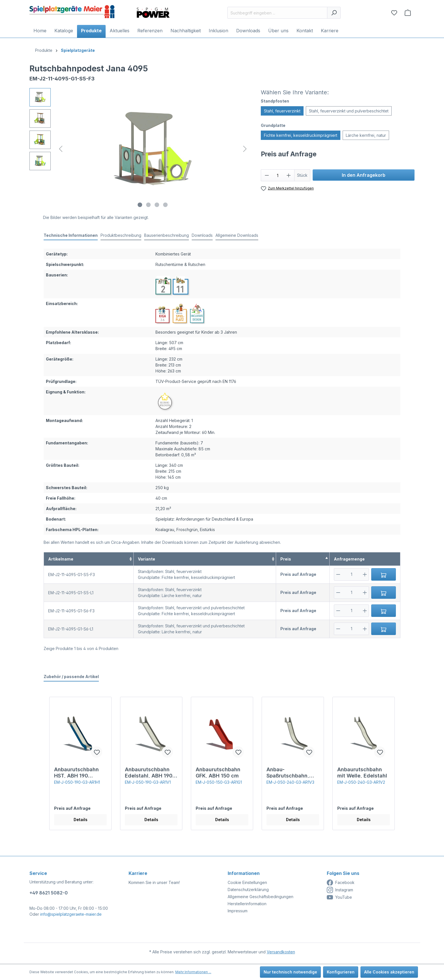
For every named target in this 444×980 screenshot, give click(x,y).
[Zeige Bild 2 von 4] (148, 205)
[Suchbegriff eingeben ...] (277, 13)
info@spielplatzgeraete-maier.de (71, 914)
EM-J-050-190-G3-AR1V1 (148, 782)
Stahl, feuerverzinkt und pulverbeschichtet (349, 111)
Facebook (341, 883)
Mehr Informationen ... (193, 972)
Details (81, 820)
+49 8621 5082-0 (49, 893)
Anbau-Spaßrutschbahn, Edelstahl (288, 772)
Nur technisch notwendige (290, 972)
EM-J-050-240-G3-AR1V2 (361, 782)
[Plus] (365, 574)
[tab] (71, 236)
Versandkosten (281, 952)
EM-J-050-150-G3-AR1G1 (219, 782)
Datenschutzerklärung (248, 890)
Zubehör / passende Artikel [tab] (71, 677)
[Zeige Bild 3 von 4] (157, 205)
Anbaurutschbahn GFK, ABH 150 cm (218, 772)
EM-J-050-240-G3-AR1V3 (290, 782)
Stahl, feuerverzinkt (282, 111)
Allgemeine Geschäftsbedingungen (261, 897)
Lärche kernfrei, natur (366, 135)
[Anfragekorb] (408, 13)
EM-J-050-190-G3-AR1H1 (77, 782)
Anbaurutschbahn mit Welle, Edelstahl (362, 772)
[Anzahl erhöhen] (289, 175)
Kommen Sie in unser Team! (154, 882)
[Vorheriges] (61, 149)
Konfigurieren (341, 972)
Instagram (340, 890)
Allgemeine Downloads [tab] (237, 235)
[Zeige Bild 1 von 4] (140, 205)
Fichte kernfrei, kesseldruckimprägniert (301, 135)
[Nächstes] (245, 149)
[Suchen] (334, 13)
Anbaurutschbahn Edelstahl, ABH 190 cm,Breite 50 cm (149, 772)
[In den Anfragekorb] (384, 574)
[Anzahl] (278, 175)
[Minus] (338, 574)
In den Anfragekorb (364, 175)
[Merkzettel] (394, 13)
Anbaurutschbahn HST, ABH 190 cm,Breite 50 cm (76, 772)
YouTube (339, 897)
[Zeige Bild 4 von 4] (165, 205)
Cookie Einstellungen (247, 882)
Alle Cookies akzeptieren (389, 972)
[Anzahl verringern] (267, 175)
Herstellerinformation (247, 904)
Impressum (238, 911)
